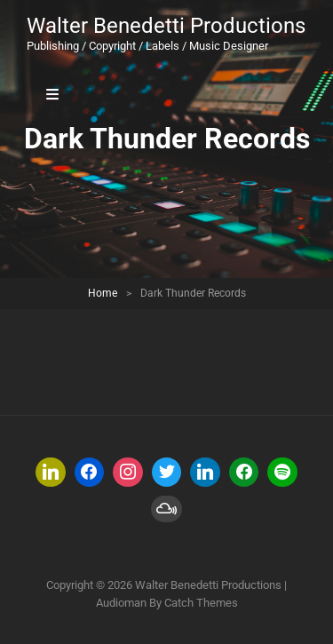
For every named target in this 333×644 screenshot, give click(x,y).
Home (103, 293)
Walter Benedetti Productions (166, 26)
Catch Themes (201, 603)
